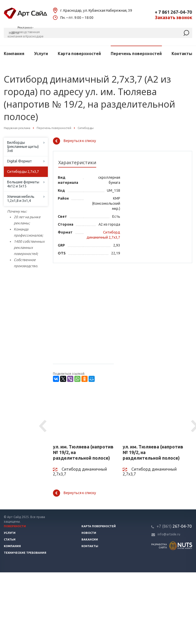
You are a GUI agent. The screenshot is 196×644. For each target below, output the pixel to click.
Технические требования (25, 553)
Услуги (41, 54)
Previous (44, 426)
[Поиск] (98, 33)
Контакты (182, 54)
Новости (89, 533)
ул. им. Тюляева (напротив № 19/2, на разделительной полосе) (83, 452)
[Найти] (186, 33)
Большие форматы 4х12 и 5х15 (23, 184)
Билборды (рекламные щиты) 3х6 (23, 147)
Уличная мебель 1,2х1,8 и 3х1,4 (21, 199)
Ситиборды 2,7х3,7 (23, 172)
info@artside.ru (169, 534)
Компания (14, 54)
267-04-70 (174, 526)
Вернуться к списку (74, 141)
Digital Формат (19, 161)
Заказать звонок (173, 17)
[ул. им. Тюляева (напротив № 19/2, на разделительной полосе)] (84, 415)
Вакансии (90, 539)
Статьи (10, 539)
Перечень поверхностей (136, 54)
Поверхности (15, 526)
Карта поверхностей (79, 54)
